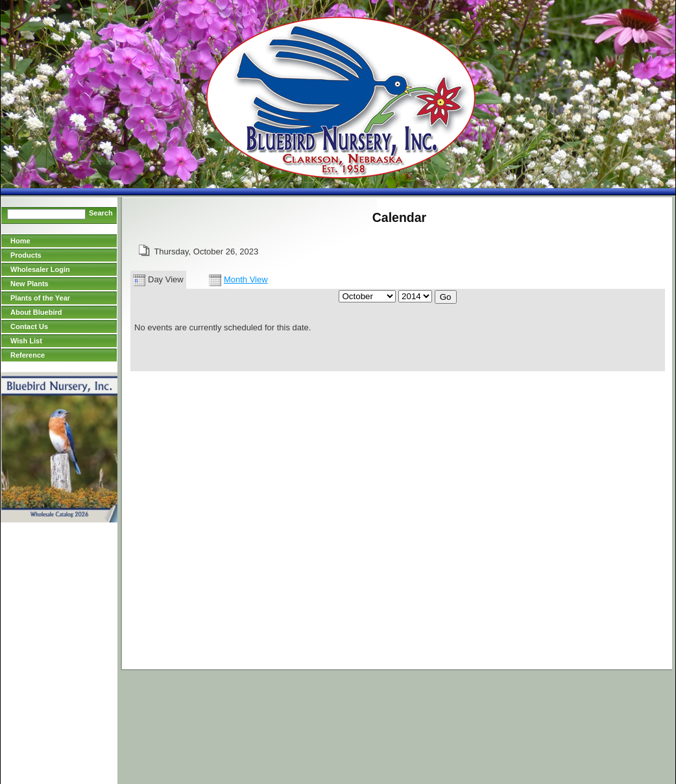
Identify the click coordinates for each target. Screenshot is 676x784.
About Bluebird (36, 312)
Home (20, 241)
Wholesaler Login (40, 269)
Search (101, 213)
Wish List (26, 341)
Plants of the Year (40, 298)
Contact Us (29, 326)
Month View (238, 279)
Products (26, 255)
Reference (28, 355)
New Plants (30, 284)
